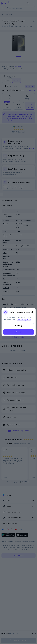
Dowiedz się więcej (24, 320)
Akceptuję (18, 332)
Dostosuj (19, 326)
